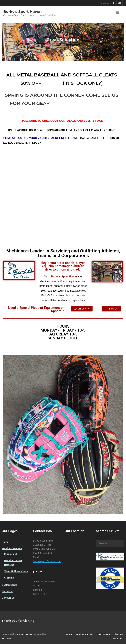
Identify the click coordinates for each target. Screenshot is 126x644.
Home (5, 542)
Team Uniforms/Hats (16, 571)
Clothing (9, 578)
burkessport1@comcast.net (47, 561)
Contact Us (8, 598)
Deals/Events (9, 585)
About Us (7, 591)
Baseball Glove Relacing (13, 563)
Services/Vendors (12, 548)
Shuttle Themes (24, 634)
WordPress (7, 639)
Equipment (10, 554)
